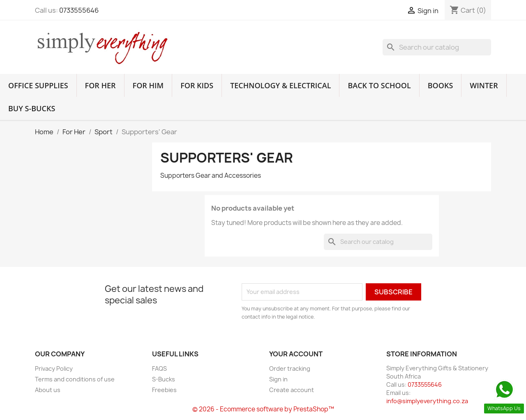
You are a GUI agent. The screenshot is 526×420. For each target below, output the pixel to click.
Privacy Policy (54, 368)
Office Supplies (38, 85)
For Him (148, 85)
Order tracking (290, 368)
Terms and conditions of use (75, 379)
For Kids (197, 85)
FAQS (159, 368)
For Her (100, 85)
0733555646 (79, 10)
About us (48, 390)
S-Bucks (164, 379)
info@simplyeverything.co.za (427, 401)
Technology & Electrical (280, 85)
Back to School (379, 85)
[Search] (437, 47)
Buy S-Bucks (32, 108)
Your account (296, 354)
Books (441, 85)
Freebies (164, 390)
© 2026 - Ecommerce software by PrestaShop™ (263, 409)
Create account (292, 390)
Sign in (278, 379)
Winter (484, 85)
